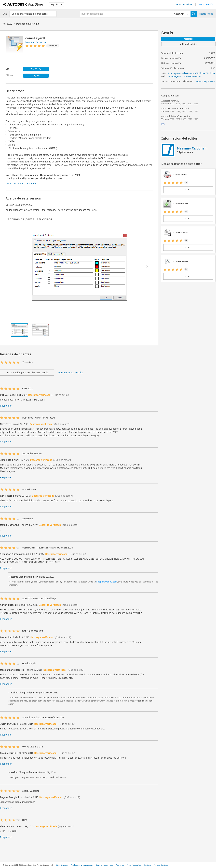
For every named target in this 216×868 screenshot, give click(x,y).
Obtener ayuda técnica (71, 373)
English (36, 76)
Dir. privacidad (62, 865)
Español (56, 4)
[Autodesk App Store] (23, 5)
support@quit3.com (107, 582)
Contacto (147, 865)
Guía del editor (185, 5)
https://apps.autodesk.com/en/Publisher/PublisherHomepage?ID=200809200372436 (191, 75)
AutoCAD (8, 24)
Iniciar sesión (206, 5)
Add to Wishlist (189, 44)
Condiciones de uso (105, 865)
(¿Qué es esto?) (60, 395)
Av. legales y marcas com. (82, 865)
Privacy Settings (161, 865)
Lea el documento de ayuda (21, 183)
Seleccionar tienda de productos (30, 14)
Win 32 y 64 (36, 69)
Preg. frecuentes (134, 865)
